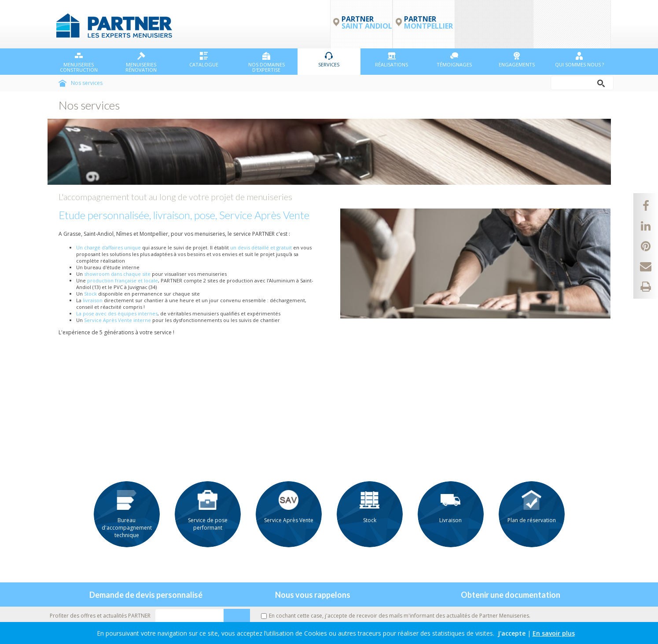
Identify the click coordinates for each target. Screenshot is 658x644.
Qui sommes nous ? (579, 60)
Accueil (62, 83)
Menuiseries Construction (79, 62)
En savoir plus (554, 633)
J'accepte (512, 633)
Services (329, 60)
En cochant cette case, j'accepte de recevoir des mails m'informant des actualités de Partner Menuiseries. (396, 616)
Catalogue (204, 60)
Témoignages (454, 60)
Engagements (517, 60)
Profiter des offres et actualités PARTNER (100, 616)
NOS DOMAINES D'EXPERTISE (267, 62)
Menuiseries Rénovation (141, 62)
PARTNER (428, 22)
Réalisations (391, 60)
